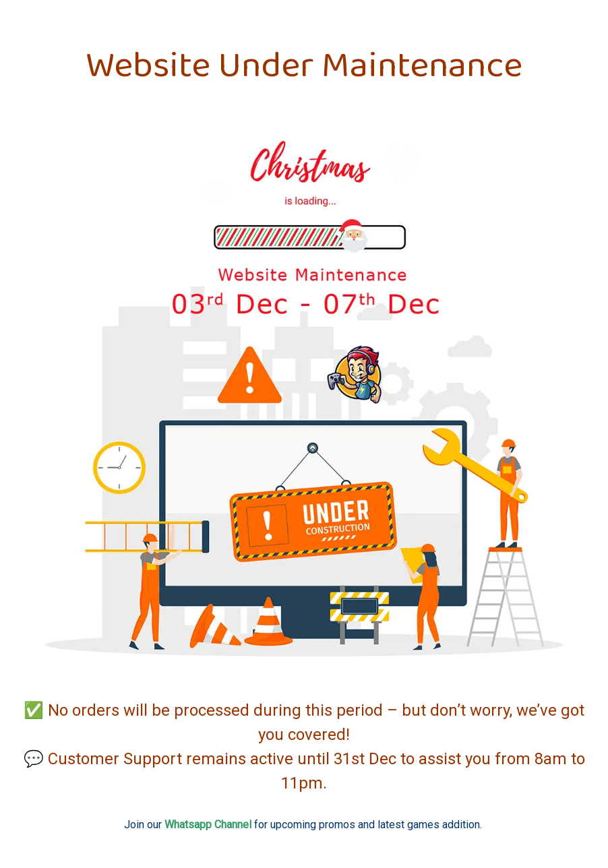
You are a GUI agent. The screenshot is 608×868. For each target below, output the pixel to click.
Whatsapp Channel (208, 825)
